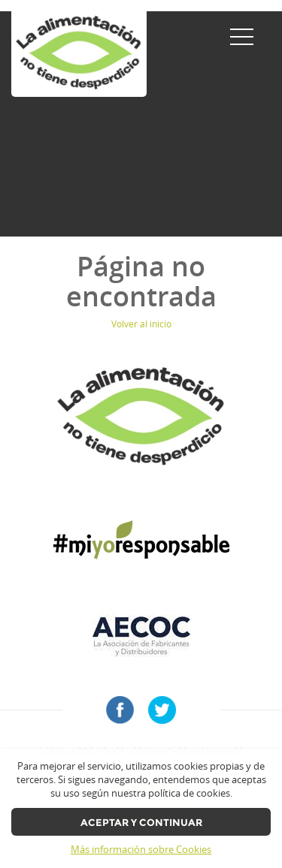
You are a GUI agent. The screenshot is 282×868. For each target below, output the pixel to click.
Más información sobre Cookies (141, 850)
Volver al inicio (141, 324)
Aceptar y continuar (141, 823)
